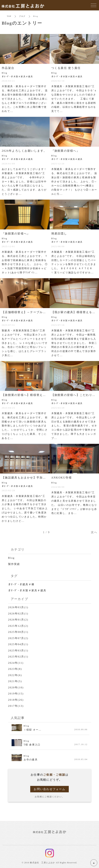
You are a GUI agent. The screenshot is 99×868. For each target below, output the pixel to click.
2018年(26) (16, 700)
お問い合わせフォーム (49, 789)
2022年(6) (15, 675)
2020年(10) (16, 687)
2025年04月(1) (18, 644)
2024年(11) (16, 663)
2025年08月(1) (18, 632)
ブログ (22, 16)
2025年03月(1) (18, 651)
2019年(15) (16, 694)
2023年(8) (15, 669)
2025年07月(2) (18, 638)
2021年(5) (15, 681)
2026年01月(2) (18, 620)
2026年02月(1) (18, 614)
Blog (11, 558)
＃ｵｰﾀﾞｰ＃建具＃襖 (21, 584)
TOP (9, 16)
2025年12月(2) (18, 626)
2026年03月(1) (18, 607)
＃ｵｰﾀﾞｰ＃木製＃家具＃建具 (27, 590)
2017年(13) (16, 706)
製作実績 (14, 564)
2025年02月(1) (18, 657)
